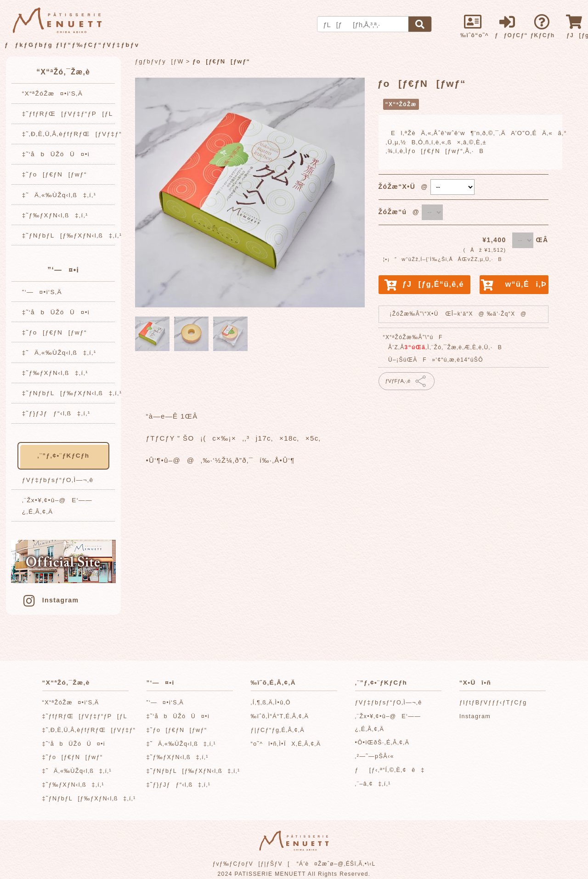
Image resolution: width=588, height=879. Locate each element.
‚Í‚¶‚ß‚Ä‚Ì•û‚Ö (271, 703)
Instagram (50, 600)
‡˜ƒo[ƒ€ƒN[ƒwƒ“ (54, 174)
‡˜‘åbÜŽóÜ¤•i (56, 154)
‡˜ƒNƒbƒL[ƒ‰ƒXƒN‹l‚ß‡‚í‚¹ (72, 235)
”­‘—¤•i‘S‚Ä (42, 292)
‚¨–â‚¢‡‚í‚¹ (373, 784)
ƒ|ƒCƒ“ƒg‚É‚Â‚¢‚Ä (278, 730)
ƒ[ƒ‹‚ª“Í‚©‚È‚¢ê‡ (390, 770)
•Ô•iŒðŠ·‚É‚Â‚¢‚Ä (382, 743)
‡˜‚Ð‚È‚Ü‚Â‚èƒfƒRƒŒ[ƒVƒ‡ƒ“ (72, 134)
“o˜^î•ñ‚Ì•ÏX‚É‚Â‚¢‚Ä (286, 744)
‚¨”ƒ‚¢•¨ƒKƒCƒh (63, 456)
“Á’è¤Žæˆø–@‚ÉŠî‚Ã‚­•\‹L (336, 864)
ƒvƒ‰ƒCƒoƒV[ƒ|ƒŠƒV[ (251, 864)
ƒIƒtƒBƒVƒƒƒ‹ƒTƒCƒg (493, 703)
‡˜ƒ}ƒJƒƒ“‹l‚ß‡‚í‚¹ (56, 413)
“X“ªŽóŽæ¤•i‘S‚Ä (52, 94)
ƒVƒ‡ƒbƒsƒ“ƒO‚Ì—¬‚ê (58, 480)
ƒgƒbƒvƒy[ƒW (159, 61)
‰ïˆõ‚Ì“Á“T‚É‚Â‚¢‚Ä (280, 716)
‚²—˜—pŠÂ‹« (375, 756)
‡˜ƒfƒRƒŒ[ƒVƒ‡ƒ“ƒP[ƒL (68, 114)
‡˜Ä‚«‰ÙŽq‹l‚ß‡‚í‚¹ (59, 195)
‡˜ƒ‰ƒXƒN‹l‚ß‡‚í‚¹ (55, 215)
